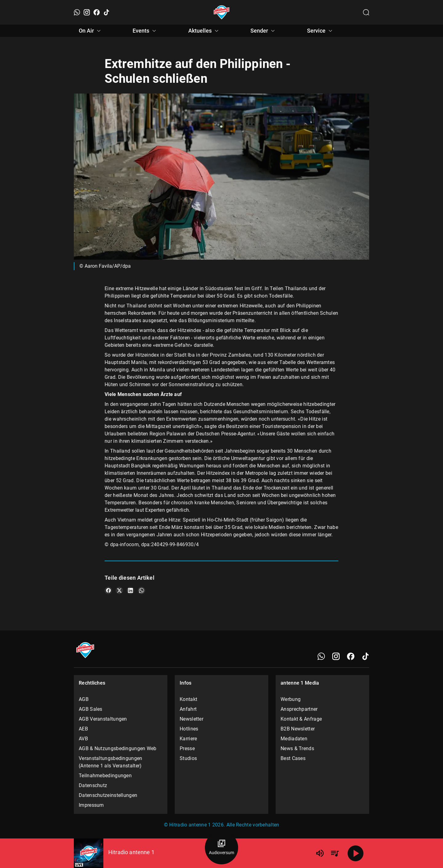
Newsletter (192, 719)
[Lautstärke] (320, 853)
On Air (91, 31)
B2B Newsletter (298, 729)
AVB (83, 739)
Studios (188, 758)
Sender (263, 31)
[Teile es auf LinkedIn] (130, 590)
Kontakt (188, 699)
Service (321, 31)
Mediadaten (294, 739)
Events (145, 31)
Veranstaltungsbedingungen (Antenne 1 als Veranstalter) (111, 762)
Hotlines (189, 729)
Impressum (91, 805)
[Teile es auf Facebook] (108, 590)
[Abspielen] (356, 853)
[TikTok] (106, 12)
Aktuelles (204, 31)
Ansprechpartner (299, 709)
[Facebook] (97, 12)
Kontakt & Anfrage (301, 719)
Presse (187, 748)
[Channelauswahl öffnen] (366, 12)
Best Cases (293, 758)
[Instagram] (87, 12)
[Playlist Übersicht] (335, 853)
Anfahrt (188, 709)
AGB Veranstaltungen (103, 719)
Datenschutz (93, 785)
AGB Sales (91, 709)
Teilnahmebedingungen (105, 776)
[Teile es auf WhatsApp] (142, 590)
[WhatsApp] (77, 12)
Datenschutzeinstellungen (108, 795)
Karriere (188, 739)
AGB (84, 699)
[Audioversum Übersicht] (221, 848)
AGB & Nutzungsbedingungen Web (118, 748)
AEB (83, 729)
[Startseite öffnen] (222, 12)
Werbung (291, 699)
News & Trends (297, 748)
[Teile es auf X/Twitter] (119, 590)
